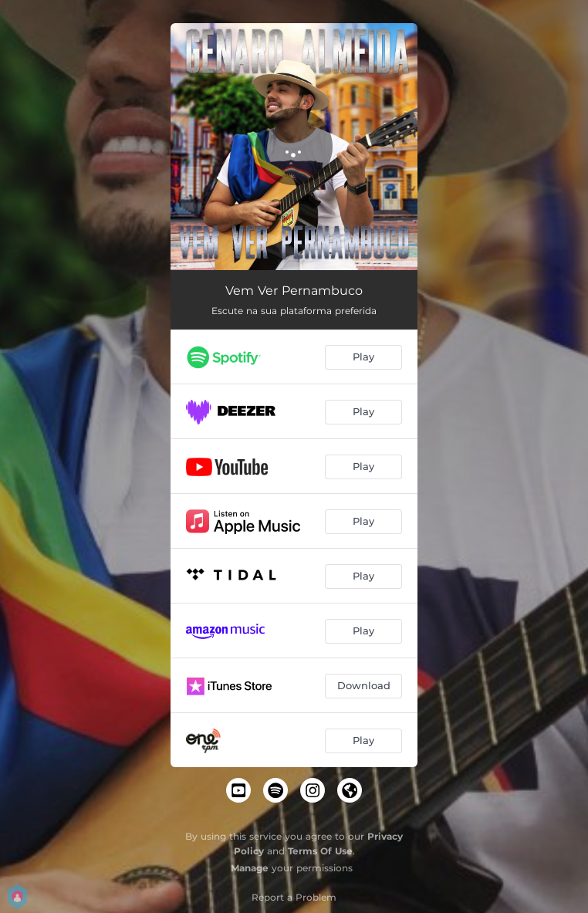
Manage (250, 868)
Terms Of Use (320, 851)
